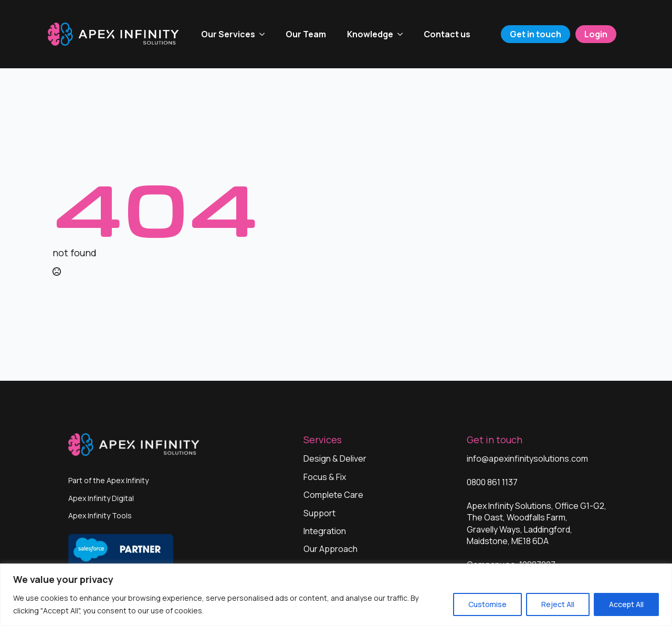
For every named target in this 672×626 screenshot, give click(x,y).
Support (319, 513)
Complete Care (333, 495)
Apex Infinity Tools (100, 515)
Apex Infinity (128, 480)
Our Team (306, 34)
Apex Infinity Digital (101, 498)
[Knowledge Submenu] (403, 34)
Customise (487, 604)
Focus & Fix (325, 477)
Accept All (626, 604)
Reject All (558, 604)
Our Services (228, 34)
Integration (325, 531)
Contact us (447, 34)
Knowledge (370, 34)
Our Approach (330, 549)
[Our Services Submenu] (265, 34)
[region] (336, 595)
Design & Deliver (335, 458)
